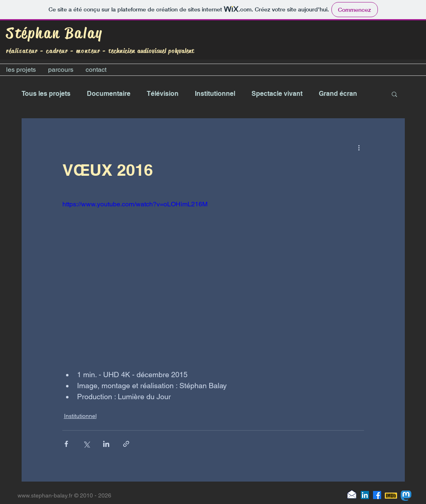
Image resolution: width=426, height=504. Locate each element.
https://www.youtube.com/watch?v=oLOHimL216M (135, 204)
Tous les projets (46, 94)
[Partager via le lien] (126, 444)
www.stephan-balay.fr (45, 495)
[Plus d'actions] (359, 148)
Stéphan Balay (55, 33)
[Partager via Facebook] (66, 444)
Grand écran (338, 94)
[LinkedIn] (365, 495)
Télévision (163, 94)
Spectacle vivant (277, 94)
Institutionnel (215, 94)
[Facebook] (377, 495)
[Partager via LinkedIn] (106, 444)
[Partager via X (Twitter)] (86, 444)
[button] (394, 94)
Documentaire (109, 94)
